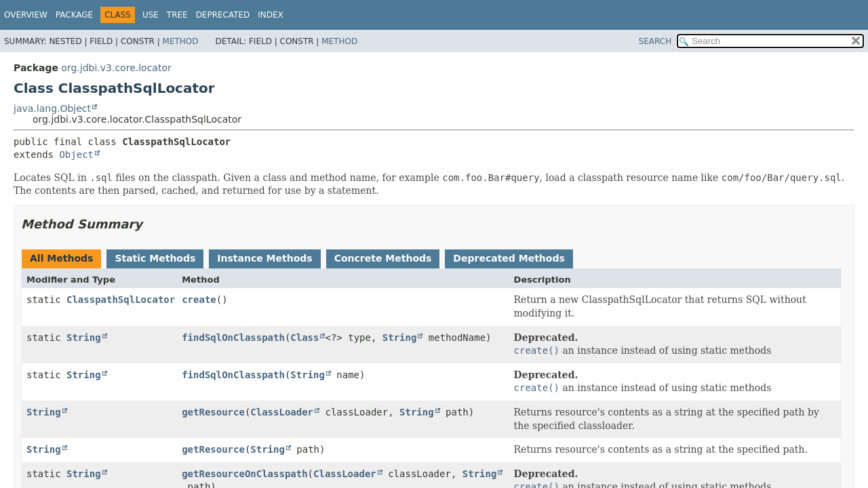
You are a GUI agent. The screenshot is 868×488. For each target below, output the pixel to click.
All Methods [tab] (61, 258)
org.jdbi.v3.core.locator (116, 68)
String (84, 338)
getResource (213, 412)
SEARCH (655, 41)
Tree (177, 15)
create (199, 300)
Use (151, 15)
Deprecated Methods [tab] (509, 258)
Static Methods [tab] (155, 258)
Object (76, 155)
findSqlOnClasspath (233, 338)
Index (271, 15)
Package (74, 15)
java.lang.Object (52, 108)
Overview (26, 15)
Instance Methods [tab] (264, 258)
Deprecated (223, 15)
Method (181, 41)
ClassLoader (282, 412)
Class (304, 338)
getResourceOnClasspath (244, 474)
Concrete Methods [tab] (383, 258)
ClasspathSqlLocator (121, 300)
